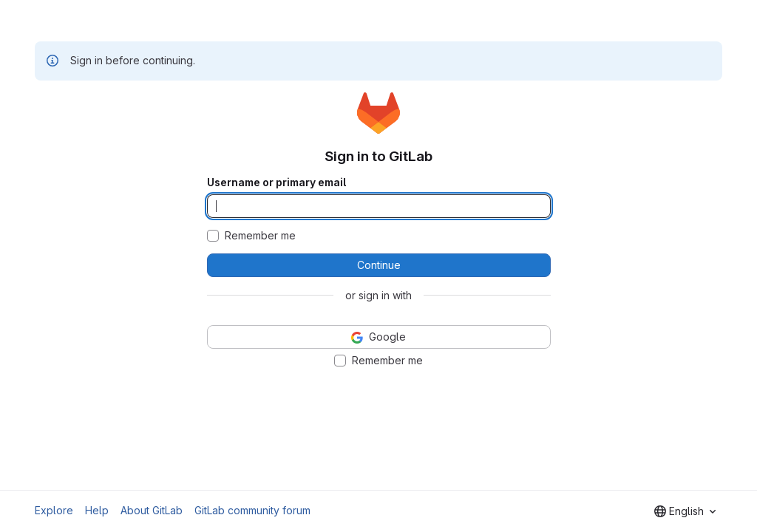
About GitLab (152, 510)
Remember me (260, 236)
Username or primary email (276, 183)
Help (97, 510)
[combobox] (685, 511)
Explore (54, 510)
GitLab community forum (252, 510)
